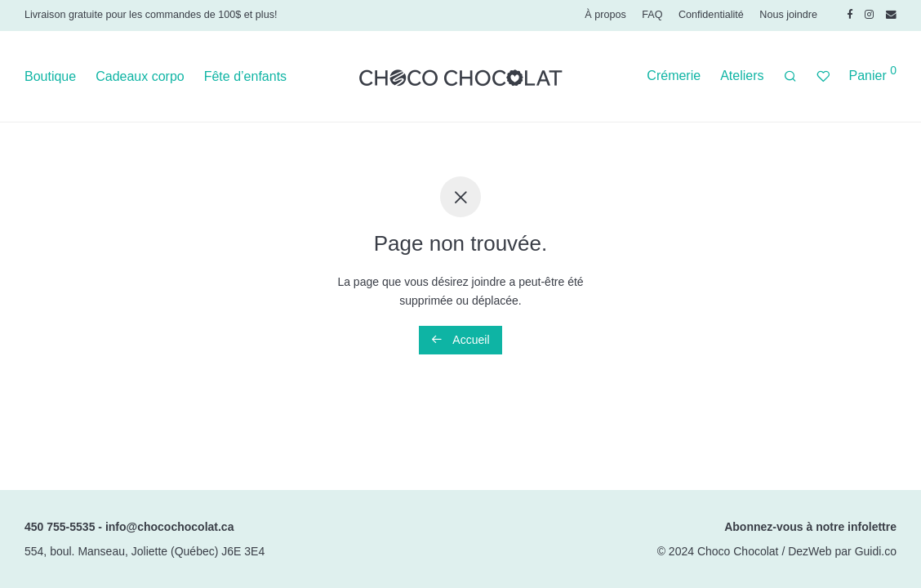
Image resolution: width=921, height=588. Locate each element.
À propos (605, 15)
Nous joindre (788, 15)
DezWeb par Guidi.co (842, 551)
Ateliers (742, 76)
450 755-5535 (60, 527)
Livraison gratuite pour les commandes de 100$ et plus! (151, 15)
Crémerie (674, 76)
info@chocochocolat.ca (170, 527)
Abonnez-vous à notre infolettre (810, 527)
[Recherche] (790, 77)
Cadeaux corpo (140, 76)
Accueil (460, 340)
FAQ (652, 15)
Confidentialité (711, 15)
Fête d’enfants (245, 76)
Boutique (50, 76)
